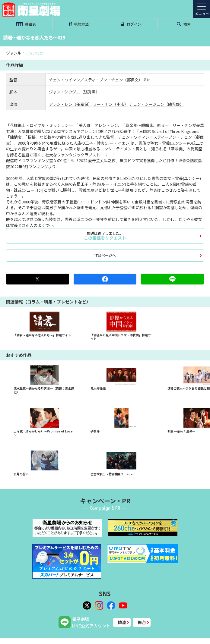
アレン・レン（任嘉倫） (70, 104)
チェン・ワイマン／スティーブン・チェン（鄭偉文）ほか (100, 80)
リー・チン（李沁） (111, 104)
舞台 (142, 622)
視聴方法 (79, 24)
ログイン (131, 24)
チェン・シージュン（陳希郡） (156, 104)
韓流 (122, 622)
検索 (184, 24)
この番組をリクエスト (105, 236)
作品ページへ (105, 255)
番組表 (26, 24)
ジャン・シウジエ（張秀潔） (74, 92)
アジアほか (34, 53)
